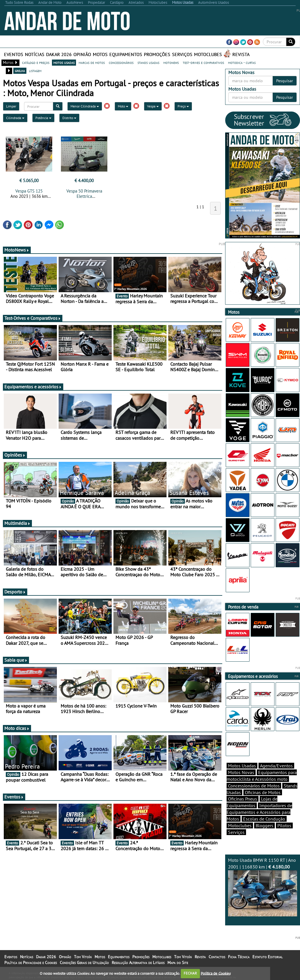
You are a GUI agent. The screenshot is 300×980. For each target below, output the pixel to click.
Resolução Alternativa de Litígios (138, 963)
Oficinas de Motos (263, 792)
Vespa (153, 106)
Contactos (217, 957)
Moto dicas (17, 728)
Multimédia (17, 523)
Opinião (82, 54)
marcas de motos (92, 62)
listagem (35, 71)
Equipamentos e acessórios (33, 387)
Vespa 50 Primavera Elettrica (84, 194)
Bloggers (264, 825)
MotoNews (17, 250)
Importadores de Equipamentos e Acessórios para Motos (259, 812)
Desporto (15, 592)
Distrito (69, 118)
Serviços (182, 54)
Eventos (14, 54)
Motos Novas (241, 772)
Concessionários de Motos (254, 786)
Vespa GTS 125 (29, 191)
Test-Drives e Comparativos (33, 318)
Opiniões (15, 455)
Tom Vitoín (83, 957)
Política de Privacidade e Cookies (31, 963)
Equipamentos (126, 54)
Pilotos (284, 825)
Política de (216, 973)
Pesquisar (285, 81)
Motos (100, 54)
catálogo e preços (36, 62)
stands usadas (148, 62)
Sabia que (16, 660)
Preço (183, 106)
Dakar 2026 (59, 54)
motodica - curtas (242, 62)
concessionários (121, 62)
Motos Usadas (242, 766)
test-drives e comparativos (203, 62)
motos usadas (64, 62)
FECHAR (190, 973)
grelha (20, 71)
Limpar (11, 106)
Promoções (157, 54)
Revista (241, 54)
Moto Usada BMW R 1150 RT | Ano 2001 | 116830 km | (263, 887)
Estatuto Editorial (268, 957)
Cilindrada (15, 118)
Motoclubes (208, 54)
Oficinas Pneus (243, 799)
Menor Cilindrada (85, 106)
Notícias (35, 54)
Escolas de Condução (264, 819)
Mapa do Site (178, 963)
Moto (123, 106)
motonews (171, 62)
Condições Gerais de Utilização (84, 963)
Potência (43, 118)
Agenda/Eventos (276, 766)
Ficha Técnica (239, 957)
